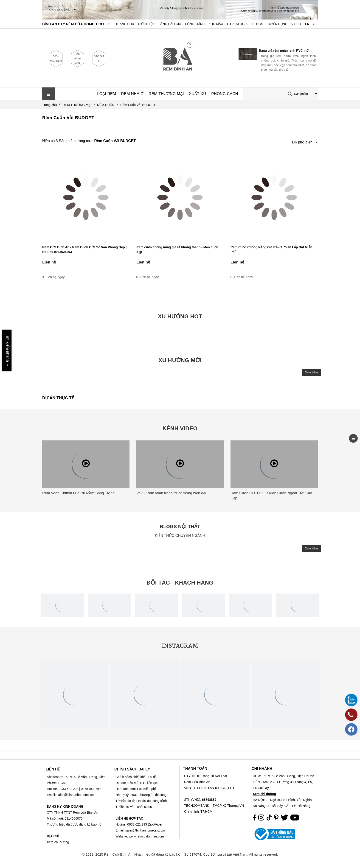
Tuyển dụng (277, 24)
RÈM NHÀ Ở (132, 94)
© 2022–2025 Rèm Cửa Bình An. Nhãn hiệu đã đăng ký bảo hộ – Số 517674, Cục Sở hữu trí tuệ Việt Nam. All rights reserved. (180, 854)
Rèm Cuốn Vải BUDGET (68, 118)
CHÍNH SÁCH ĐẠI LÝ (132, 769)
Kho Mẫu (216, 24)
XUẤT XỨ (198, 94)
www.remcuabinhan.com (146, 836)
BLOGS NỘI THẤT (180, 526)
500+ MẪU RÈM (56, 59)
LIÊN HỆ (53, 769)
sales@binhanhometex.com (145, 830)
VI (314, 24)
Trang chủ (125, 24)
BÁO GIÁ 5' (99, 59)
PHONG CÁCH (225, 94)
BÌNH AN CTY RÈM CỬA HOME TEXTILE (76, 24)
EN (307, 24)
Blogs (258, 24)
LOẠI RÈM (107, 94)
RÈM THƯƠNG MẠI (166, 94)
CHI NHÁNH (262, 769)
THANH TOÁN (195, 769)
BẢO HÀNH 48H (77, 59)
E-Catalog (236, 24)
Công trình (195, 24)
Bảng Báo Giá (170, 24)
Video (296, 24)
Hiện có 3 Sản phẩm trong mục (89, 141)
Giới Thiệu (146, 24)
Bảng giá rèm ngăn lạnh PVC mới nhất (288, 50)
